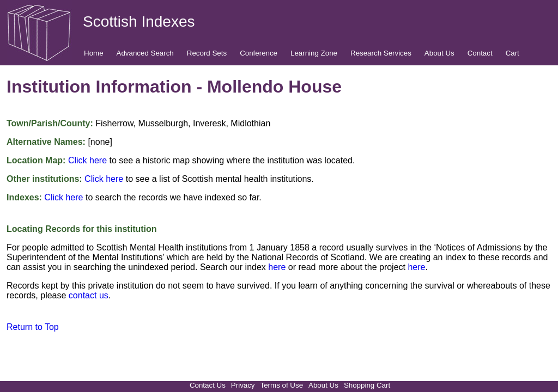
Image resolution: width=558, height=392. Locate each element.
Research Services (381, 53)
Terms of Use (282, 385)
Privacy (243, 385)
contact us (89, 295)
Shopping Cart (367, 385)
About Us (439, 53)
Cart (512, 53)
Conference (259, 53)
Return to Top (33, 327)
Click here (87, 160)
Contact (480, 53)
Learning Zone (314, 53)
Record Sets (207, 53)
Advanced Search (145, 53)
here (277, 267)
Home (94, 53)
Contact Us (208, 385)
